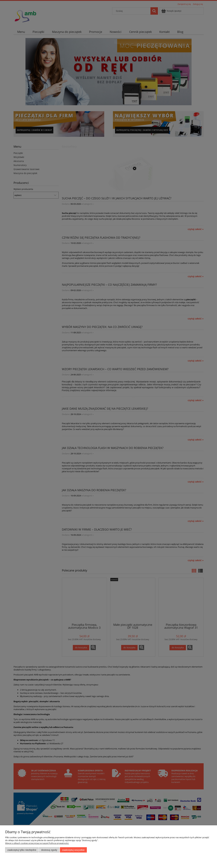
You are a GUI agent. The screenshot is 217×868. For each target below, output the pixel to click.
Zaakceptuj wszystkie (73, 850)
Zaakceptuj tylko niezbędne (22, 850)
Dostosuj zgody (49, 850)
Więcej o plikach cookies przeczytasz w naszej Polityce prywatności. (37, 843)
